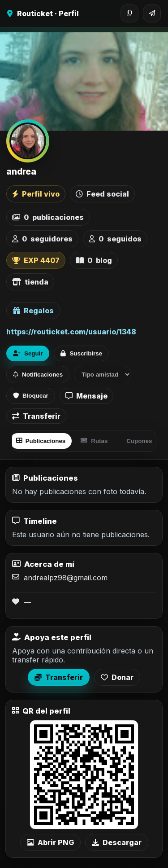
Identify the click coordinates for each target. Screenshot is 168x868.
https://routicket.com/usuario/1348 (71, 332)
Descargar (117, 842)
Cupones (139, 441)
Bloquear (31, 396)
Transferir (36, 416)
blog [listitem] (94, 260)
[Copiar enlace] (129, 13)
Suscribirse (81, 353)
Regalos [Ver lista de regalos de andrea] (33, 311)
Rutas (94, 441)
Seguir (28, 353)
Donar (117, 677)
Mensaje (86, 396)
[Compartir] (152, 13)
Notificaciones (38, 375)
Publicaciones (41, 441)
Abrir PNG (50, 842)
